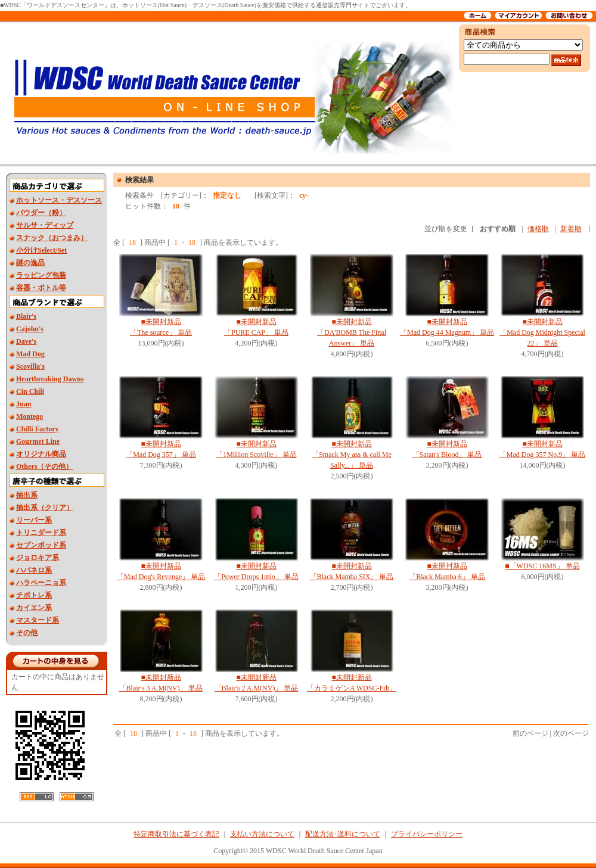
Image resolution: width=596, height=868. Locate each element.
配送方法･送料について (343, 834)
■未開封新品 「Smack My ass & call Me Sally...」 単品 (352, 455)
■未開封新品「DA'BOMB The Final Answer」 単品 (352, 332)
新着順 (571, 229)
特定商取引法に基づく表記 (176, 834)
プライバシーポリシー (427, 834)
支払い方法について (262, 834)
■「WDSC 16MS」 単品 (542, 566)
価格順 (538, 229)
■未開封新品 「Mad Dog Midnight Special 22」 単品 (542, 332)
